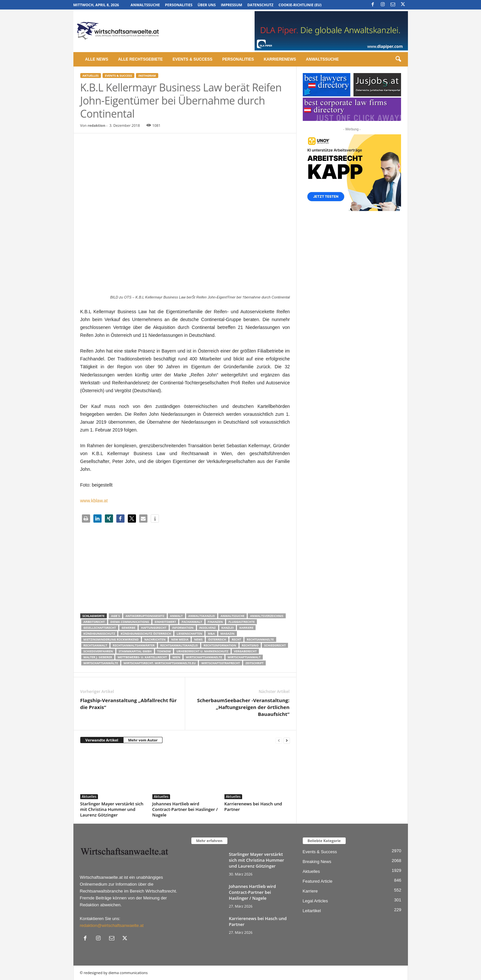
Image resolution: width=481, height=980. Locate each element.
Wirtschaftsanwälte (101, 663)
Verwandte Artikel (102, 740)
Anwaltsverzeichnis (267, 616)
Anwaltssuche (145, 5)
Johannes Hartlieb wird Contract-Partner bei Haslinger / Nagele (185, 809)
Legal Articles (315, 901)
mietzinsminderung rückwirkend (111, 639)
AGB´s (115, 616)
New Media (180, 639)
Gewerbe (128, 628)
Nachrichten (155, 639)
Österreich (217, 639)
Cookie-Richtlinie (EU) (300, 5)
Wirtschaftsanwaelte (204, 657)
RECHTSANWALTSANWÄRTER (134, 645)
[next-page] (287, 740)
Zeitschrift (254, 663)
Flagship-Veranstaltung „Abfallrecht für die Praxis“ (129, 704)
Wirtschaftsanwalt (244, 657)
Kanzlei (228, 628)
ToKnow (164, 651)
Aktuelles (91, 76)
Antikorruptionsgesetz (145, 616)
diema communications (130, 622)
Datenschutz (260, 5)
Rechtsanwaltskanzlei (179, 645)
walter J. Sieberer (98, 657)
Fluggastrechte (241, 622)
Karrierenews (280, 59)
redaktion (96, 125)
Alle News (97, 59)
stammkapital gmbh (135, 651)
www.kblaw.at (94, 501)
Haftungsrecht (154, 628)
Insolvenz (208, 628)
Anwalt (176, 616)
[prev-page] (279, 740)
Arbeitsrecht (94, 622)
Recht (236, 639)
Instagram (147, 76)
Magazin (228, 634)
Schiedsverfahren (98, 651)
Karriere (246, 628)
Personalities (179, 5)
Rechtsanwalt (96, 645)
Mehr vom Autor (143, 740)
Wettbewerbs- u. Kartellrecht (142, 657)
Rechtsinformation (220, 645)
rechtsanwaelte (260, 639)
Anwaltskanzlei (202, 616)
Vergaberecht (245, 651)
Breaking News (317, 862)
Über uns (207, 5)
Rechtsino (250, 645)
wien (176, 657)
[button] (398, 59)
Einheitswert (165, 622)
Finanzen (215, 622)
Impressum (231, 5)
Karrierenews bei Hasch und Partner (253, 807)
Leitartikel (312, 911)
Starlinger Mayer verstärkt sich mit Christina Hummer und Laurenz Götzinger (112, 809)
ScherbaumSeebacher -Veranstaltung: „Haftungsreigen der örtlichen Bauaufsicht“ (243, 707)
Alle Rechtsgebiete (140, 59)
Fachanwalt (192, 622)
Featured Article (318, 881)
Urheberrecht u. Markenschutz (202, 651)
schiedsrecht (275, 645)
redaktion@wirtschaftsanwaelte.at (112, 925)
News (198, 639)
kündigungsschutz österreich (146, 634)
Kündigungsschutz (99, 634)
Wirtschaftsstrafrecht (221, 663)
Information (183, 628)
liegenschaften (189, 634)
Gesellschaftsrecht (100, 628)
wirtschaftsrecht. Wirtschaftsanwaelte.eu (160, 663)
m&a (211, 634)
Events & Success (192, 59)
